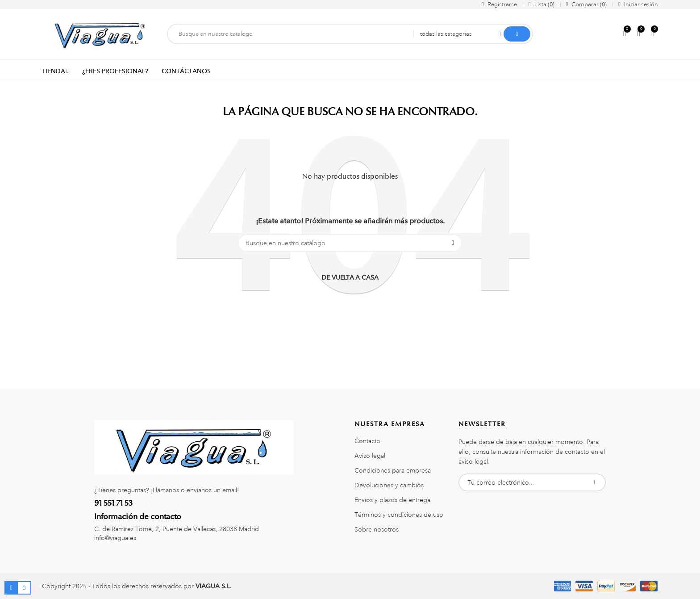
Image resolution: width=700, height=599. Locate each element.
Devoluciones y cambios (389, 485)
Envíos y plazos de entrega (392, 500)
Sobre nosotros (377, 529)
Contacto (367, 441)
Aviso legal (370, 456)
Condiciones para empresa (393, 470)
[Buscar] (350, 243)
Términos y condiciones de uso (399, 515)
